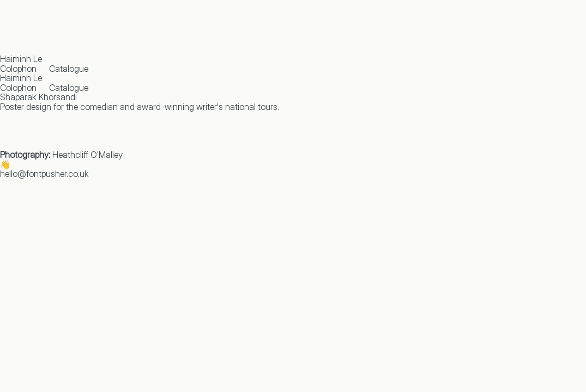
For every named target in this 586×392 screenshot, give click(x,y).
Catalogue (69, 69)
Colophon (18, 69)
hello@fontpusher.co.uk (44, 174)
